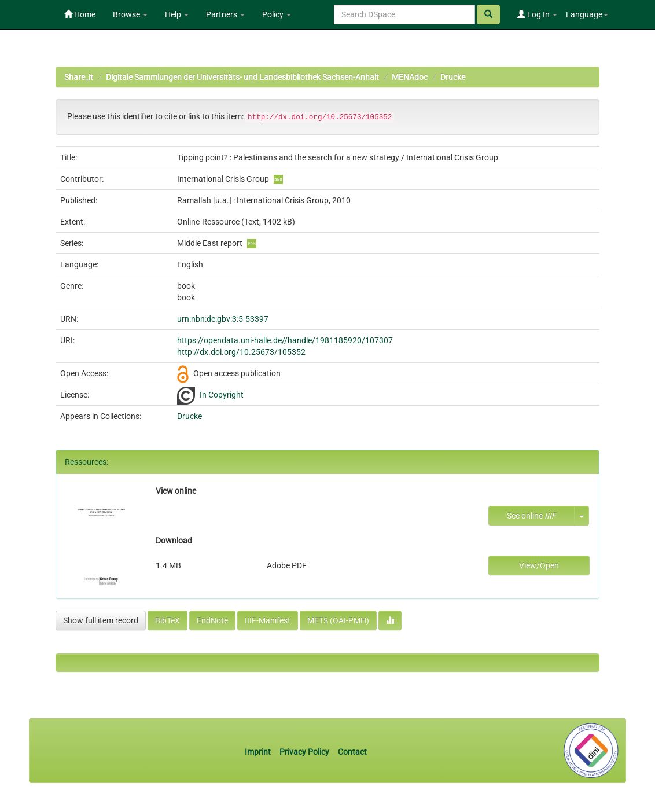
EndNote (212, 620)
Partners (225, 14)
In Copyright (222, 395)
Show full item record (101, 620)
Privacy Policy (304, 752)
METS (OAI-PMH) (338, 620)
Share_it (79, 77)
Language (587, 14)
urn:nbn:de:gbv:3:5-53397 (223, 319)
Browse (130, 14)
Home (80, 14)
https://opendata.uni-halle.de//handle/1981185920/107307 (285, 340)
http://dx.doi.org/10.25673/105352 (241, 352)
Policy (277, 14)
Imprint (259, 752)
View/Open (539, 565)
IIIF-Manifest (268, 620)
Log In (537, 14)
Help (177, 14)
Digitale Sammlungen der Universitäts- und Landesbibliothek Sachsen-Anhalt (242, 77)
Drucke (453, 77)
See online (531, 516)
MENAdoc (410, 77)
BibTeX (168, 620)
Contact (352, 752)
